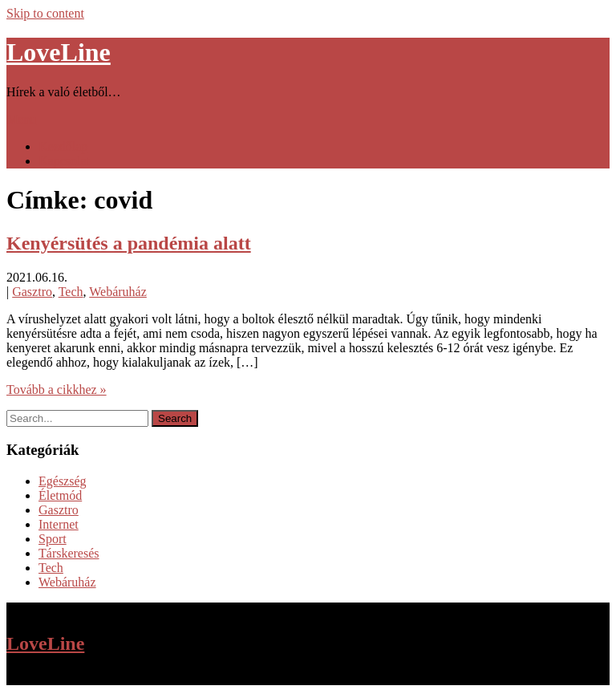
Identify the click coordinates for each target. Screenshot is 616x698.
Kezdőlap (63, 146)
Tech (71, 292)
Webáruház (118, 292)
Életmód (60, 495)
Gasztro (32, 292)
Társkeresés (69, 553)
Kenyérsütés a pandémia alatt (129, 243)
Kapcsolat (64, 161)
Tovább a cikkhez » (57, 390)
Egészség (63, 481)
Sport (53, 539)
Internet (59, 524)
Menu (21, 119)
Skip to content (45, 13)
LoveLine (59, 52)
